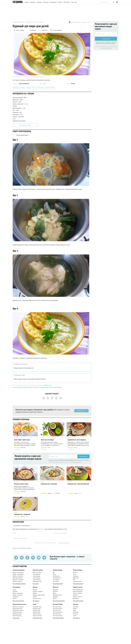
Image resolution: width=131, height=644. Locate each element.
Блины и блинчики (18, 593)
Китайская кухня (17, 612)
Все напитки (76, 618)
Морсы (75, 609)
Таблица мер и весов (25, 125)
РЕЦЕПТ (43, 482)
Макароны (76, 598)
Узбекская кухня (17, 614)
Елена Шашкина (75, 22)
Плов (74, 574)
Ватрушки (56, 590)
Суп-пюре (40, 88)
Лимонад (76, 612)
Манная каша (36, 612)
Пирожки (55, 597)
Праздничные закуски (39, 595)
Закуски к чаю (37, 598)
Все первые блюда (58, 584)
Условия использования (76, 462)
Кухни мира (16, 618)
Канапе (35, 593)
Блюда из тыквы (17, 581)
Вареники (76, 578)
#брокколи (21, 387)
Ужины (15, 598)
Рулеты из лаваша (38, 591)
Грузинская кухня (17, 609)
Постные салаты (57, 607)
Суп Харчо (56, 581)
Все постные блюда (58, 618)
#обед (54, 387)
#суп (51, 387)
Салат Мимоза (37, 580)
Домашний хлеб (57, 595)
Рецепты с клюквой (18, 580)
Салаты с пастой (77, 597)
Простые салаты (37, 573)
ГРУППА (16, 438)
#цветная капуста (29, 387)
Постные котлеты (58, 616)
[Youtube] (39, 558)
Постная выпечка (58, 612)
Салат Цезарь (37, 576)
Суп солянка (56, 580)
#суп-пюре (42, 387)
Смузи (75, 616)
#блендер (59, 387)
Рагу (74, 580)
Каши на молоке (37, 616)
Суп (34, 88)
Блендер (16, 88)
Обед (29, 88)
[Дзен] (44, 558)
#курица (15, 387)
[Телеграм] (16, 558)
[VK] (22, 558)
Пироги (55, 598)
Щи (54, 573)
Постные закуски (58, 609)
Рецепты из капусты (18, 573)
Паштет (35, 597)
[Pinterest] (33, 558)
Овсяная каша (37, 609)
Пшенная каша (37, 614)
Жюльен (35, 590)
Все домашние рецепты (19, 584)
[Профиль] (117, 2)
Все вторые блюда (78, 584)
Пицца (14, 590)
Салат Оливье (37, 574)
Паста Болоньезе (78, 591)
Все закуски (36, 601)
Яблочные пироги (18, 578)
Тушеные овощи (77, 581)
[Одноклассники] (27, 558)
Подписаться (83, 456)
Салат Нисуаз (36, 578)
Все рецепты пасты (78, 601)
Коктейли (76, 607)
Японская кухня (17, 616)
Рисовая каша (37, 610)
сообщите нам (47, 385)
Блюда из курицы (17, 595)
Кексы (55, 593)
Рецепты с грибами (18, 576)
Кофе (75, 610)
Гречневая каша (37, 607)
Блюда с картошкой (18, 574)
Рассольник (56, 576)
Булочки (55, 591)
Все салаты (36, 584)
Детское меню (50, 88)
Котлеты (75, 573)
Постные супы (57, 610)
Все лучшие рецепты (18, 601)
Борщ (54, 574)
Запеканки (16, 597)
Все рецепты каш (37, 618)
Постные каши (57, 614)
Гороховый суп (57, 578)
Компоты (75, 614)
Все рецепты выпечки (59, 601)
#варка (47, 387)
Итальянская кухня (18, 610)
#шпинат (36, 387)
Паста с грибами (78, 593)
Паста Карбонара (78, 590)
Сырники (15, 591)
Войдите (42, 529)
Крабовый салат (37, 581)
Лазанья (75, 595)
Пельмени (76, 576)
